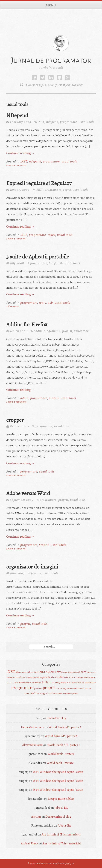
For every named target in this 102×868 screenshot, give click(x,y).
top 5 (52, 263)
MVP (69, 683)
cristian (36, 817)
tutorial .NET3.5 (84, 688)
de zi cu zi (53, 677)
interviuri (37, 683)
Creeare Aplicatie (33, 678)
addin (38, 331)
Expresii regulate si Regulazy (39, 183)
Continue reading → (20, 153)
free (12, 683)
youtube (75, 694)
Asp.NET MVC (54, 672)
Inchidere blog (57, 718)
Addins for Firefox (27, 325)
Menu (51, 5)
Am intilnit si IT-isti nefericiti (61, 834)
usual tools (86, 122)
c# (79, 672)
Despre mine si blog (61, 799)
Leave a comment (16, 165)
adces (18, 672)
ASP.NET (40, 672)
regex (67, 190)
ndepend (52, 122)
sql (65, 688)
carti (84, 672)
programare (68, 122)
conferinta (11, 678)
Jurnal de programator (51, 60)
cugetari (43, 678)
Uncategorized (43, 693)
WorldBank (67, 694)
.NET (41, 122)
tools (75, 688)
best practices (73, 672)
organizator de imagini (32, 567)
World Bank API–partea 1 (65, 727)
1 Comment (13, 306)
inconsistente (25, 683)
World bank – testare (61, 754)
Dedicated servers (33, 727)
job (53, 683)
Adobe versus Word (28, 493)
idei (16, 683)
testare (69, 688)
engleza (81, 678)
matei (63, 683)
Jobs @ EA (61, 808)
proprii (67, 331)
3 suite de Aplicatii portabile (38, 257)
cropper (15, 420)
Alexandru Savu (32, 745)
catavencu (91, 672)
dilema (64, 677)
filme (9, 683)
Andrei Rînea (29, 843)
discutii (73, 677)
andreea (30, 672)
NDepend (17, 115)
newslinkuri (78, 683)
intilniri (47, 682)
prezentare (90, 683)
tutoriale (29, 693)
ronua (59, 688)
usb (60, 263)
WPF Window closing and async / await (58, 772)
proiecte (38, 688)
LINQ (58, 683)
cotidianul (21, 677)
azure (65, 672)
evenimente (90, 677)
